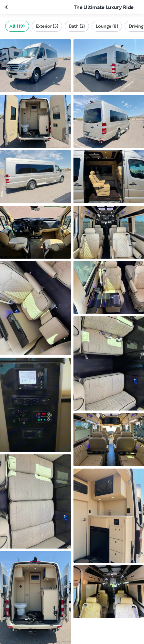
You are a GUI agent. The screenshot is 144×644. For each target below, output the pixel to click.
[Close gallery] (7, 7)
